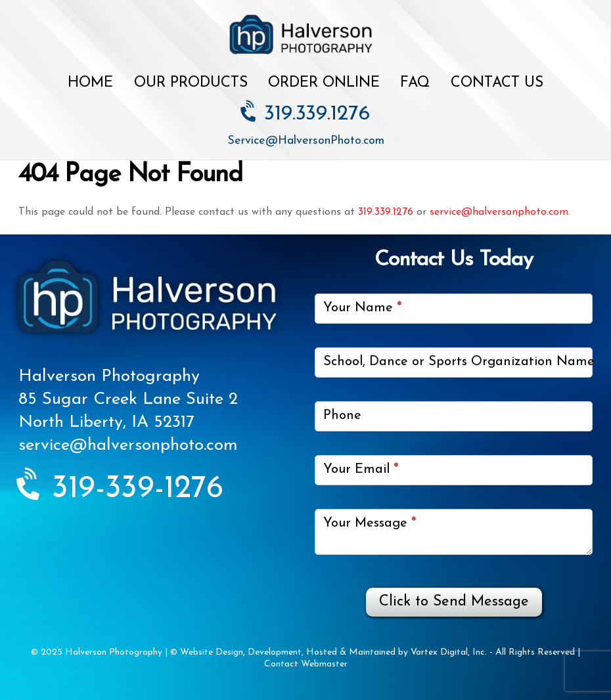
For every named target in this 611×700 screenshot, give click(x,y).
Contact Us (497, 83)
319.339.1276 (306, 114)
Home (90, 83)
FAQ (415, 83)
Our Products (191, 83)
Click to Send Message (454, 602)
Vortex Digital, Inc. (449, 652)
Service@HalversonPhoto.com (306, 141)
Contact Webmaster (306, 664)
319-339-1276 (121, 489)
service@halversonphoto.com (499, 212)
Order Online (324, 83)
